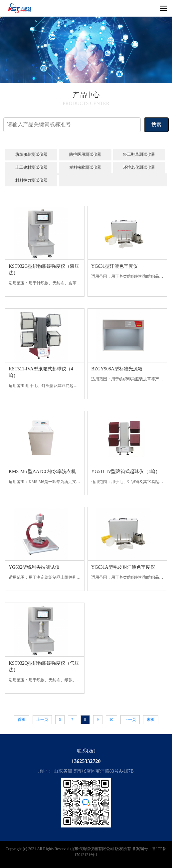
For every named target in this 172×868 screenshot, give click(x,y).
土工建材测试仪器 (31, 167)
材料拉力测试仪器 (31, 180)
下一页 (130, 720)
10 (111, 720)
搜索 (156, 125)
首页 (22, 720)
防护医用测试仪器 (85, 154)
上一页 (42, 720)
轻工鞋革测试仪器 (139, 154)
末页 (151, 720)
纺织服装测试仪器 (31, 154)
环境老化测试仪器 (139, 167)
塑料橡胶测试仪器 (85, 167)
